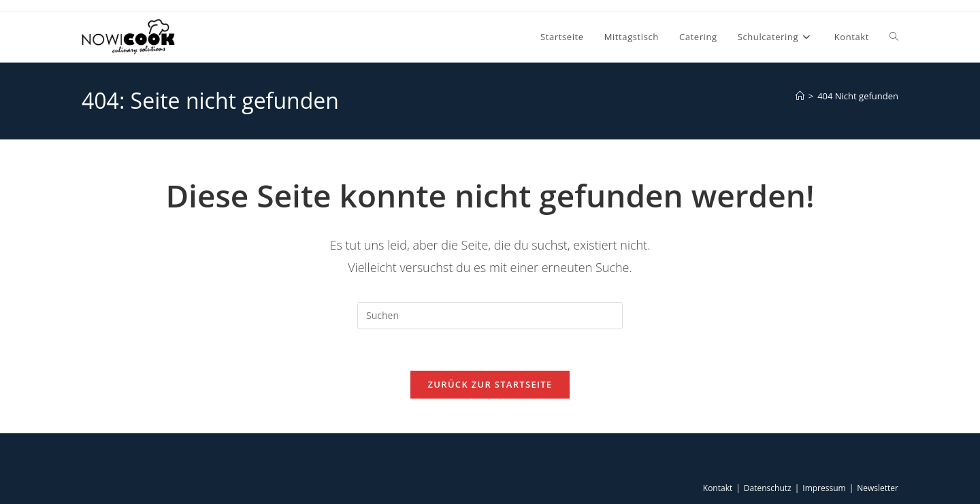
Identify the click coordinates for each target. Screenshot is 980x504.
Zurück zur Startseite (490, 384)
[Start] (800, 96)
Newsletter (878, 488)
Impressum (824, 488)
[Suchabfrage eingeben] (490, 316)
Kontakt (718, 488)
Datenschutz (768, 488)
